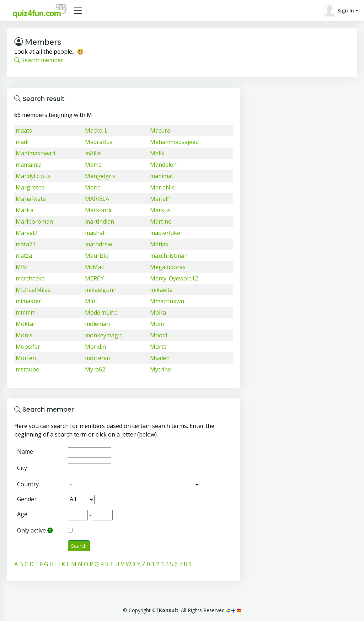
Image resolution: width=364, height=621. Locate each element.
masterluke (165, 233)
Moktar (26, 324)
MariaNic (162, 187)
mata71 (26, 244)
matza (24, 256)
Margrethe (30, 187)
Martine (161, 221)
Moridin (95, 347)
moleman (97, 324)
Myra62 (95, 369)
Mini (91, 301)
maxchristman (169, 256)
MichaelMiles (33, 290)
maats (24, 130)
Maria (93, 187)
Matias (159, 244)
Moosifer (28, 347)
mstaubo (28, 369)
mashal (95, 233)
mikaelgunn (101, 290)
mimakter (28, 301)
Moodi (159, 335)
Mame (93, 165)
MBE (22, 267)
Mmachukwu (167, 301)
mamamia (29, 165)
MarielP (160, 199)
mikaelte (161, 290)
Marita (25, 210)
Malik (157, 153)
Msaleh (160, 358)
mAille (93, 153)
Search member (39, 60)
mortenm (97, 358)
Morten (26, 358)
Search (79, 546)
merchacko (30, 278)
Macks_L (96, 130)
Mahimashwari (35, 153)
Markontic (99, 210)
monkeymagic (103, 335)
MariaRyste (31, 199)
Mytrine (160, 369)
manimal (161, 176)
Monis (24, 335)
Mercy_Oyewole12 (174, 278)
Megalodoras (168, 267)
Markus (160, 210)
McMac (94, 267)
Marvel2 (26, 233)
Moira (158, 312)
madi (22, 142)
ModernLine (101, 312)
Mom (157, 324)
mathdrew (98, 244)
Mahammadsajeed (174, 142)
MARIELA (97, 199)
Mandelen (163, 165)
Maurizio (97, 256)
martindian (100, 221)
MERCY (94, 278)
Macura (160, 130)
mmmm (26, 312)
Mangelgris (100, 176)
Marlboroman (34, 221)
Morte (158, 347)
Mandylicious (33, 176)
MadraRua (99, 142)
